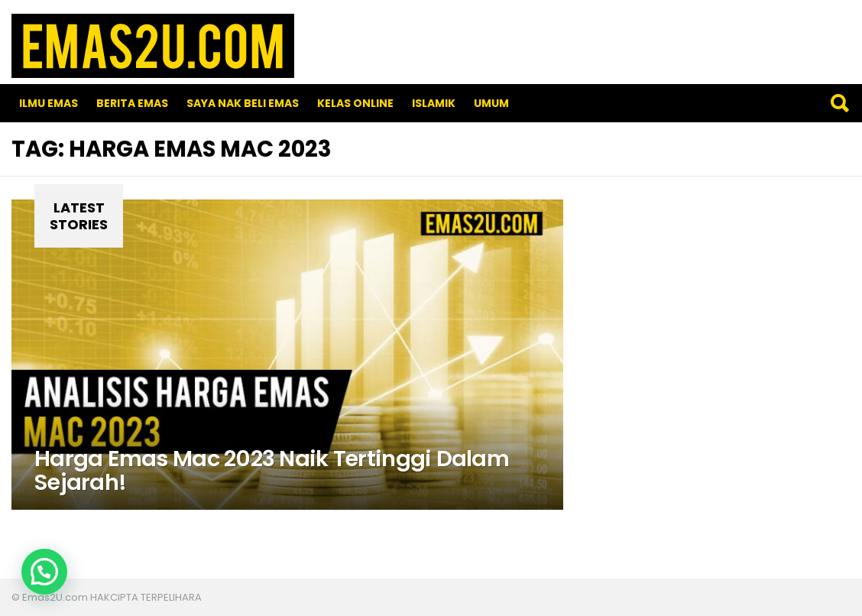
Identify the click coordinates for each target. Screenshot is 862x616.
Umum (491, 103)
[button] (44, 572)
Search (839, 103)
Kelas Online (355, 103)
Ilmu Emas (49, 103)
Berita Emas (132, 103)
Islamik (434, 103)
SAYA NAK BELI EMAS (243, 103)
